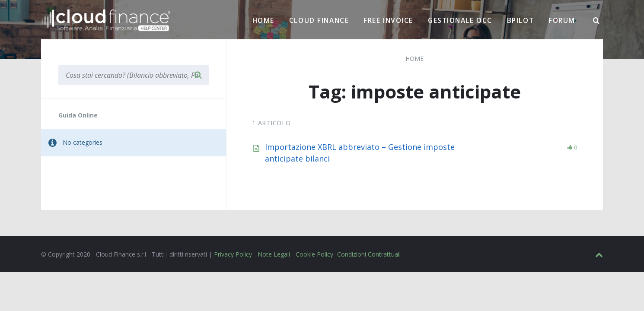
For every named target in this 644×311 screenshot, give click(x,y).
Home (263, 20)
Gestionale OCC (460, 20)
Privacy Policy (233, 254)
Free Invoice (388, 20)
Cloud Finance (319, 20)
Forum (562, 20)
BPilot (520, 20)
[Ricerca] (596, 21)
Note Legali (274, 254)
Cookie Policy (314, 254)
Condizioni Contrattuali (369, 254)
